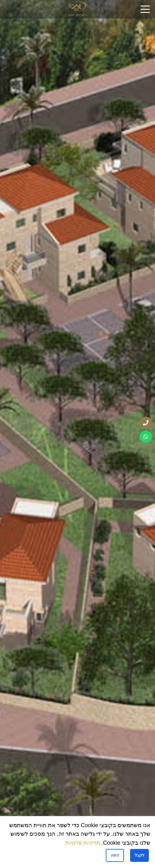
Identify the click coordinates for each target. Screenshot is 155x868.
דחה (115, 855)
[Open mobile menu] (145, 9)
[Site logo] (77, 9)
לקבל (139, 855)
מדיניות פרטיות (83, 843)
